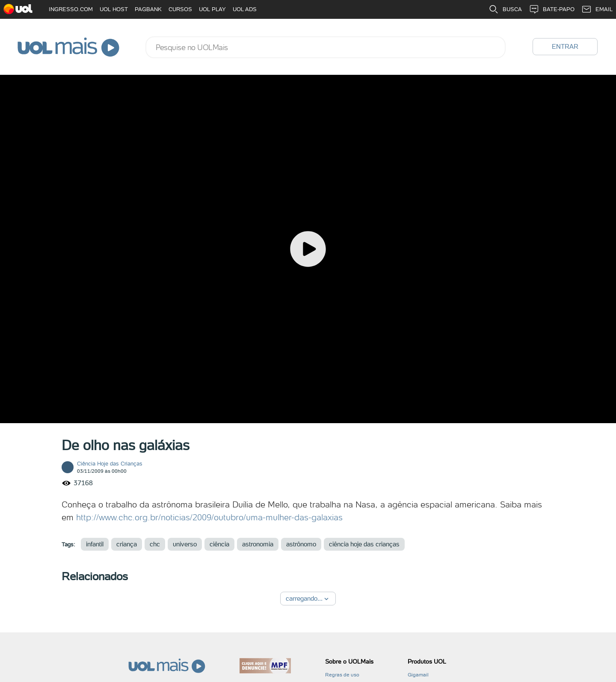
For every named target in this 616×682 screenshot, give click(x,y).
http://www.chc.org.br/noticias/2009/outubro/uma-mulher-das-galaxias (209, 517)
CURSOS (180, 9)
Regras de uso (342, 675)
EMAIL (597, 9)
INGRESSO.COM (71, 9)
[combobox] (326, 47)
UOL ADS (245, 9)
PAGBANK (148, 9)
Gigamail (418, 675)
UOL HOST (114, 9)
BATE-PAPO (552, 9)
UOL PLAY (212, 9)
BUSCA (505, 9)
